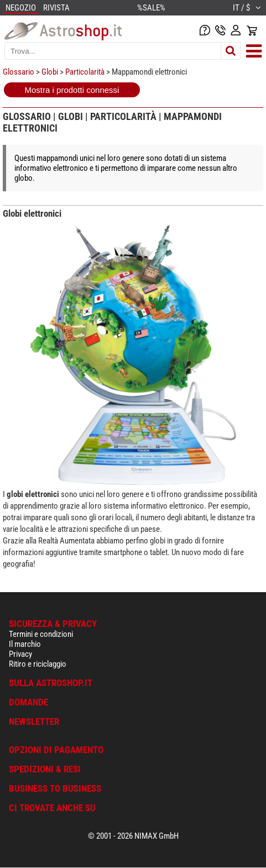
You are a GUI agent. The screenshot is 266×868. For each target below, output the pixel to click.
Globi (50, 72)
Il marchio (25, 644)
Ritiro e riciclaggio (38, 664)
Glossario (19, 72)
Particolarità (85, 72)
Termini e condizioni (41, 634)
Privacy (20, 654)
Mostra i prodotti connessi (72, 90)
